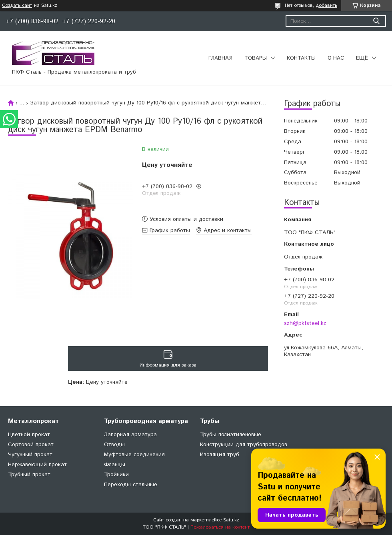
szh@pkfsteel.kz (305, 323)
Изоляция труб (220, 455)
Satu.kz (231, 520)
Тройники (116, 475)
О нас (336, 58)
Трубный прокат (29, 475)
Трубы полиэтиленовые (231, 435)
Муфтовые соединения (134, 455)
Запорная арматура (130, 435)
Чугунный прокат (30, 455)
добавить (326, 5)
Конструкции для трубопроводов (244, 445)
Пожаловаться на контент (220, 527)
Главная (220, 58)
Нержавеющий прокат (37, 465)
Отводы (114, 445)
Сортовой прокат (31, 445)
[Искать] (376, 21)
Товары (256, 58)
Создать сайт (17, 6)
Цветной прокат (29, 435)
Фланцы (115, 465)
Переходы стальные (131, 485)
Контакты (301, 58)
